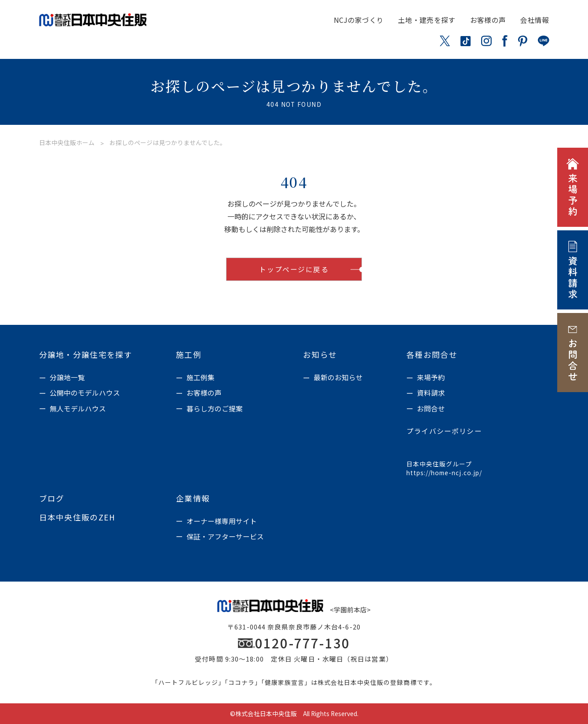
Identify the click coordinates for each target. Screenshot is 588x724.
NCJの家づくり (359, 20)
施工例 (189, 355)
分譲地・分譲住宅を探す (86, 355)
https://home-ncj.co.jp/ (444, 473)
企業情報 (193, 498)
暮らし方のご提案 (215, 409)
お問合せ (431, 409)
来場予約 (431, 377)
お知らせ (320, 355)
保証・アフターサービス (225, 537)
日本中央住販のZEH (77, 517)
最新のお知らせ (338, 377)
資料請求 (431, 393)
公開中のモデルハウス (85, 393)
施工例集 (201, 377)
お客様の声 (488, 20)
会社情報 (535, 20)
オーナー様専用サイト (222, 521)
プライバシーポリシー (444, 431)
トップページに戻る (294, 269)
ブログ (52, 498)
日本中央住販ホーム (67, 142)
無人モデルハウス (78, 409)
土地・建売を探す (427, 20)
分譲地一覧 (67, 377)
